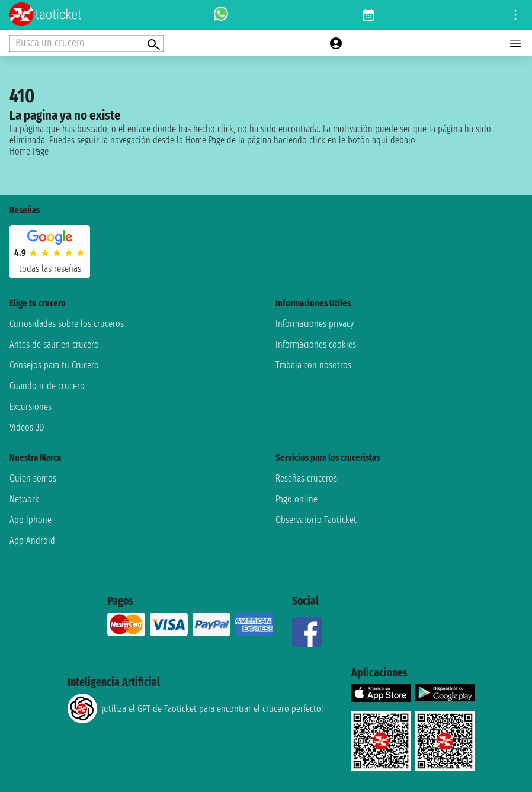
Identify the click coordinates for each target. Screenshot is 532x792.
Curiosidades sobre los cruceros (67, 324)
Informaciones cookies (316, 344)
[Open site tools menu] (515, 15)
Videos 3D (27, 427)
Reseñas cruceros (306, 478)
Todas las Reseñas (50, 269)
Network (24, 499)
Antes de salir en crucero (54, 344)
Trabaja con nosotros (313, 365)
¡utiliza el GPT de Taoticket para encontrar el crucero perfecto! (195, 708)
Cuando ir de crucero (47, 386)
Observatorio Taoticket (316, 520)
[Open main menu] (515, 43)
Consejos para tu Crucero (54, 365)
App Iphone (31, 520)
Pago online (297, 499)
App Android (32, 541)
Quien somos (33, 478)
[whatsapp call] (221, 15)
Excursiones (31, 407)
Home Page (29, 151)
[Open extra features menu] (86, 43)
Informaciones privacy (315, 324)
